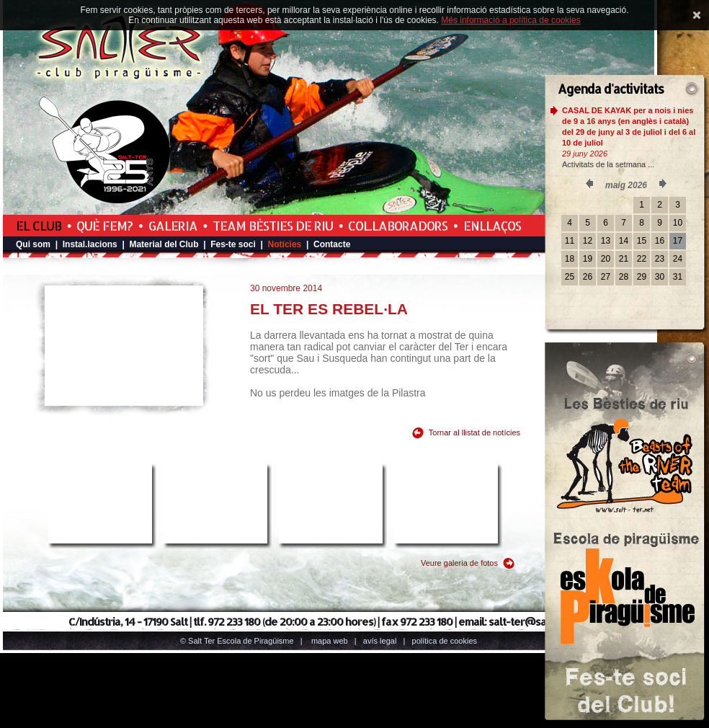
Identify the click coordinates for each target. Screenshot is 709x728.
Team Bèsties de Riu (273, 226)
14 (624, 241)
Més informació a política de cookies (510, 20)
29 (642, 277)
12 (588, 241)
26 (588, 277)
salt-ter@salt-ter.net (539, 622)
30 (660, 277)
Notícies (285, 244)
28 (624, 277)
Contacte (332, 244)
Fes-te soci (233, 244)
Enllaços (492, 226)
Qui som (33, 244)
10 (678, 223)
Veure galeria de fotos (459, 563)
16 (660, 241)
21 (624, 259)
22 (642, 259)
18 (570, 259)
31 (678, 277)
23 (660, 259)
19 (588, 259)
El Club (39, 226)
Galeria (173, 226)
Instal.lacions (90, 244)
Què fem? (104, 226)
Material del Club (164, 244)
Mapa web (330, 641)
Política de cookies (445, 641)
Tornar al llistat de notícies (474, 432)
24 (678, 259)
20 (606, 259)
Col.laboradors (398, 226)
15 (642, 241)
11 (570, 241)
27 (606, 277)
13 (606, 241)
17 (678, 241)
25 (570, 277)
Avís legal (380, 641)
